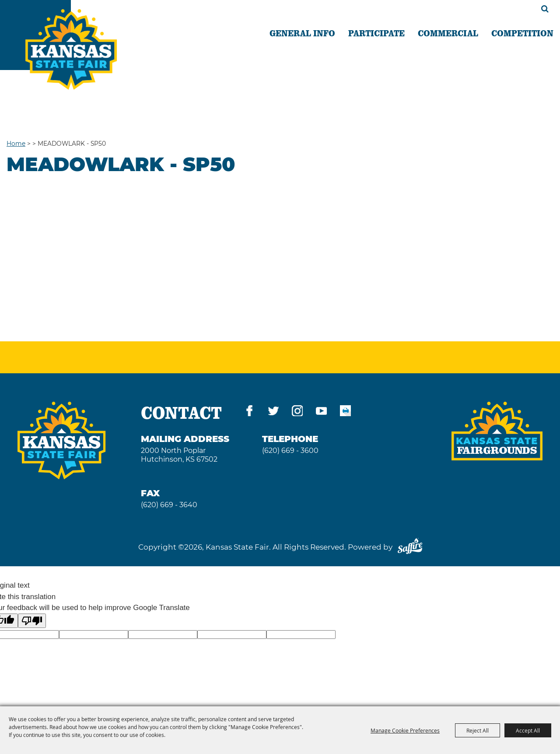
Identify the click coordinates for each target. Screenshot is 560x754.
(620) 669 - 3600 (290, 451)
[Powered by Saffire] (410, 547)
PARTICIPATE (376, 33)
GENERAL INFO (302, 33)
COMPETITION (522, 33)
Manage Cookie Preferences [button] (405, 730)
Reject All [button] (478, 730)
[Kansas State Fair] (71, 49)
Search (545, 9)
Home (16, 144)
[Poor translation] (32, 621)
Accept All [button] (528, 730)
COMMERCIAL (448, 33)
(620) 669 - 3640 (169, 505)
